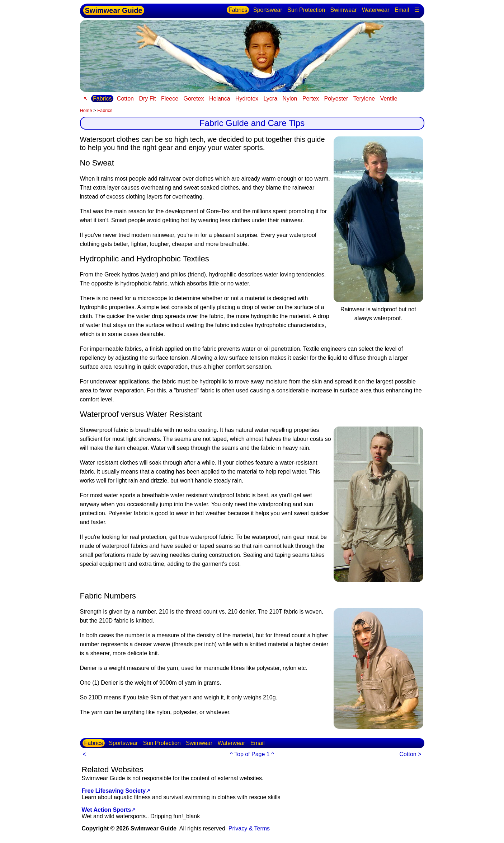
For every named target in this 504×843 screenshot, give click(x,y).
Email (402, 10)
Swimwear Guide (114, 10)
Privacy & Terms (249, 828)
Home (86, 110)
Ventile (389, 99)
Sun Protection (306, 10)
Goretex (194, 99)
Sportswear (268, 10)
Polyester (336, 99)
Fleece (170, 99)
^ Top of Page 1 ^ (252, 754)
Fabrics (238, 10)
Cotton (125, 99)
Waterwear (376, 10)
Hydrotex (247, 99)
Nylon (290, 99)
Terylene (364, 99)
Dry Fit (147, 99)
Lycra (271, 99)
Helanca (220, 99)
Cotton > (411, 754)
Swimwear (344, 10)
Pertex (311, 99)
